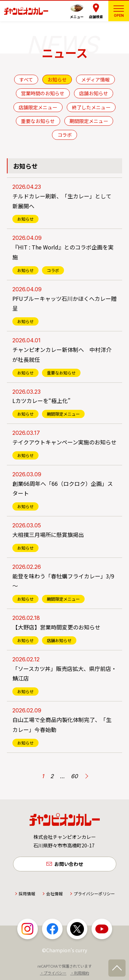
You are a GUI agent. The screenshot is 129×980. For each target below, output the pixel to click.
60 (74, 776)
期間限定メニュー (89, 121)
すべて (26, 79)
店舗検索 (96, 17)
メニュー (77, 17)
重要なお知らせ (38, 121)
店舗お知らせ (94, 93)
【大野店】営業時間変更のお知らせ (56, 627)
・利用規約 (80, 973)
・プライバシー (53, 973)
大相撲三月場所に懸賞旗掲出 (48, 535)
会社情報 (54, 893)
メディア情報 (95, 79)
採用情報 (27, 893)
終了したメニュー (91, 107)
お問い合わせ (69, 864)
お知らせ (57, 79)
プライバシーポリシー (94, 893)
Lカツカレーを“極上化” (41, 401)
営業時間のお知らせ (43, 93)
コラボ (65, 135)
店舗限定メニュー (38, 107)
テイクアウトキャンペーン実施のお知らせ (64, 442)
